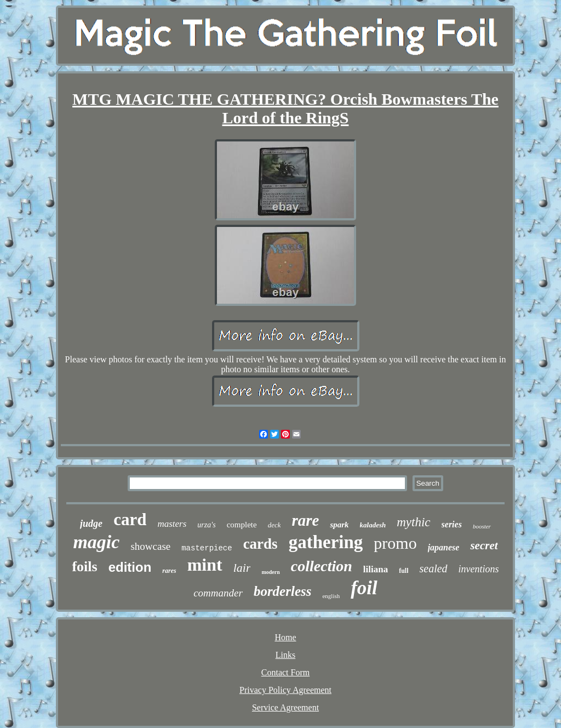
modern (270, 572)
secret (484, 545)
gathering (326, 542)
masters (172, 524)
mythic (413, 522)
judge (91, 524)
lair (242, 568)
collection (322, 566)
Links (285, 655)
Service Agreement (285, 707)
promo (395, 543)
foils (84, 567)
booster (482, 526)
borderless (283, 591)
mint (205, 565)
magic (96, 542)
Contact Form (285, 672)
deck (274, 525)
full (403, 571)
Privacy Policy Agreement (285, 690)
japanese (444, 547)
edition (130, 567)
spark (339, 525)
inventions (479, 569)
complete (242, 525)
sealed (433, 568)
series (452, 524)
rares (169, 571)
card (130, 519)
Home (285, 637)
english (331, 596)
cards (261, 544)
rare (305, 520)
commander (218, 593)
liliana (376, 569)
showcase (150, 546)
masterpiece (207, 548)
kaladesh (373, 525)
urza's (206, 525)
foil (364, 588)
